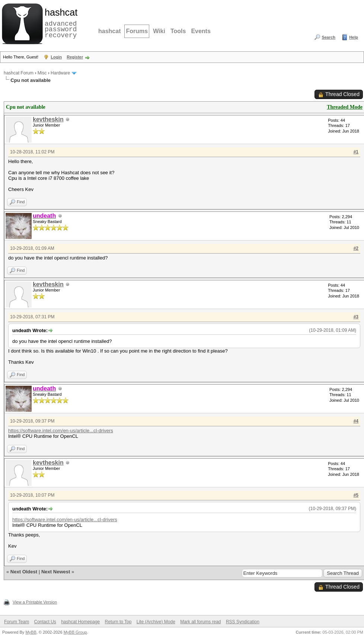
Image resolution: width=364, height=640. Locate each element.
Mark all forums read (200, 622)
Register (75, 57)
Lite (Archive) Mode (156, 622)
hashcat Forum (19, 73)
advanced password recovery (60, 23)
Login (56, 57)
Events (201, 31)
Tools (178, 31)
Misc (42, 73)
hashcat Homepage (80, 622)
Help (354, 37)
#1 (356, 152)
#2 (356, 248)
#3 (356, 317)
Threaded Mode (345, 107)
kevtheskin (48, 119)
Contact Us (45, 622)
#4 (356, 421)
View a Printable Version (35, 602)
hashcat (109, 31)
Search (328, 37)
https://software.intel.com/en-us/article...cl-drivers (61, 431)
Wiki (159, 31)
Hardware (60, 73)
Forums (137, 31)
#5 (356, 495)
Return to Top (118, 622)
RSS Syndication (243, 622)
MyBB (31, 632)
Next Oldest (24, 572)
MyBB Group (75, 632)
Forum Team (17, 622)
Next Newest (56, 572)
